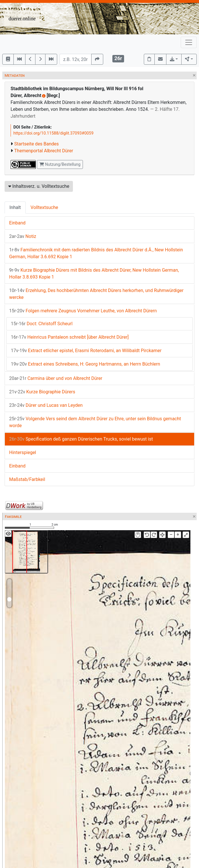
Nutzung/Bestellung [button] (60, 164)
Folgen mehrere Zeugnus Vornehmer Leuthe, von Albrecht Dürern (83, 311)
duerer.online (22, 19)
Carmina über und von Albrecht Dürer (56, 378)
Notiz (23, 236)
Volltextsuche (44, 207)
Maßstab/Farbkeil (27, 479)
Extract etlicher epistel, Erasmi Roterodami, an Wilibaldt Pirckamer (86, 351)
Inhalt (15, 207)
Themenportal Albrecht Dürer (44, 151)
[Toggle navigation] (189, 42)
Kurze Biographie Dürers (42, 392)
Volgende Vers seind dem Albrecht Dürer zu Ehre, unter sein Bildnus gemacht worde (95, 422)
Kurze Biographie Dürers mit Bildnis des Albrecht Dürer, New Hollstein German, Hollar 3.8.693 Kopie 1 (94, 274)
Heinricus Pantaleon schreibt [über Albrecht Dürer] (70, 337)
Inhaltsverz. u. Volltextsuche (39, 186)
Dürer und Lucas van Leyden (46, 405)
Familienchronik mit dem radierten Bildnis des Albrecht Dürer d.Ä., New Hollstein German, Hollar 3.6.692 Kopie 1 (96, 253)
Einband (17, 223)
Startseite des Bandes (37, 144)
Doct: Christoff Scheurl (42, 324)
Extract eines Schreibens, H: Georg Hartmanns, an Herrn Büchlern (85, 364)
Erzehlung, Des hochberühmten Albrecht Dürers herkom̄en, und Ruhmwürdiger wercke (96, 294)
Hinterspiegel (23, 452)
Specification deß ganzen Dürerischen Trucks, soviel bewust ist (81, 439)
